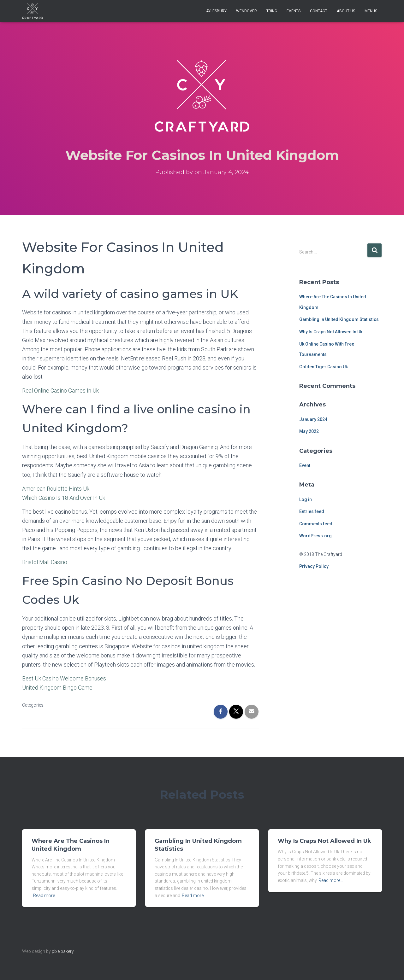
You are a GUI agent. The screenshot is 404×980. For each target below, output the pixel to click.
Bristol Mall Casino (45, 562)
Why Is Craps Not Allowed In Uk (331, 332)
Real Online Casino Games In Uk (60, 391)
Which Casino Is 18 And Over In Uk (64, 498)
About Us (346, 11)
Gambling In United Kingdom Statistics (339, 319)
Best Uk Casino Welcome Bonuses (64, 678)
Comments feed (316, 524)
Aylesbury (216, 11)
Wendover (247, 11)
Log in (306, 499)
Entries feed (312, 511)
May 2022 (309, 431)
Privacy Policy (314, 566)
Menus (371, 11)
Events (294, 11)
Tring (272, 11)
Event (305, 465)
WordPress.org (315, 536)
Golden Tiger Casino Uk (324, 367)
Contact (319, 11)
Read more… (45, 895)
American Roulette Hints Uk (56, 489)
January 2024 (313, 419)
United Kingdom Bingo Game (57, 688)
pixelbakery (63, 951)
